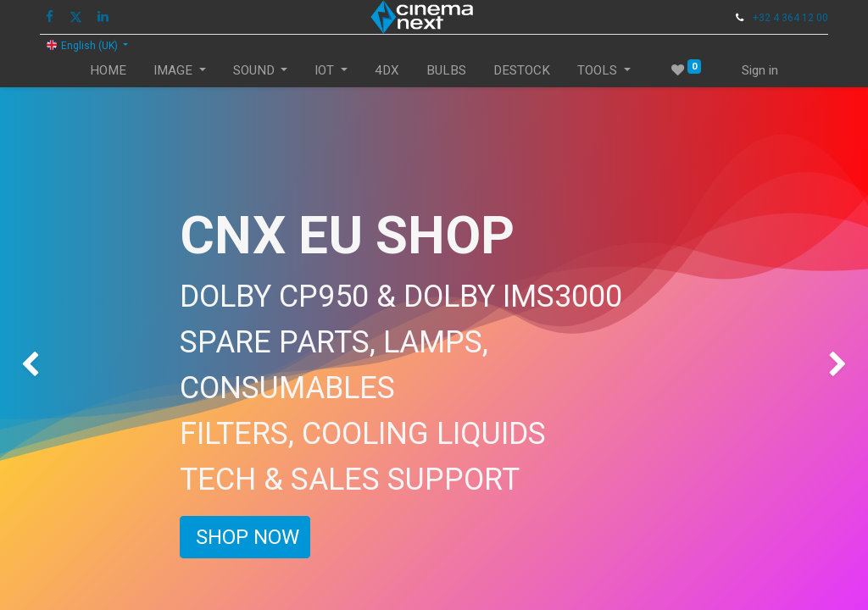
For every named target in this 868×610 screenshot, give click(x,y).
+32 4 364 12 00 (790, 18)
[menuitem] (108, 71)
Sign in (760, 70)
